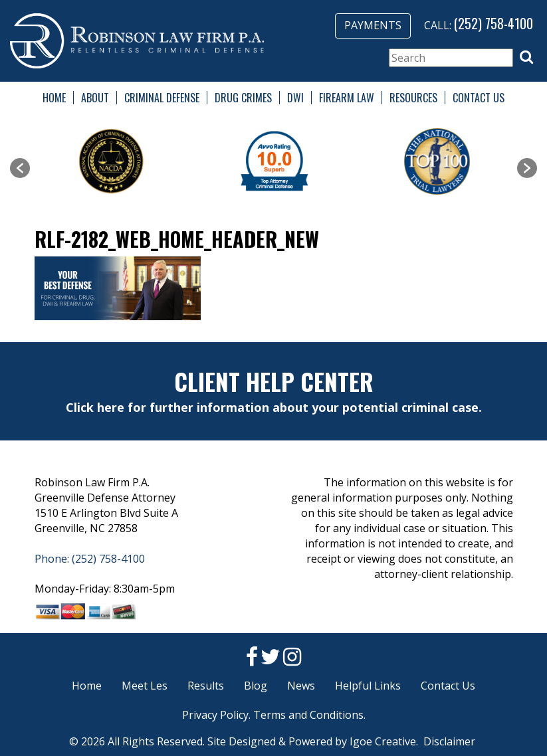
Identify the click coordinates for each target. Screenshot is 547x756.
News (301, 686)
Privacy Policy (215, 715)
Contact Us (479, 98)
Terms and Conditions (308, 715)
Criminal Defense (162, 98)
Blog (256, 686)
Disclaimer (449, 741)
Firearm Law (347, 98)
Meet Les (145, 686)
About (95, 98)
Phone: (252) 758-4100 (90, 559)
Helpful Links (368, 686)
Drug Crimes (243, 98)
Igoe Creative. (384, 741)
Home (54, 98)
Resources (413, 98)
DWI (295, 98)
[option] (111, 161)
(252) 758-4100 (493, 23)
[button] (526, 57)
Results (206, 686)
